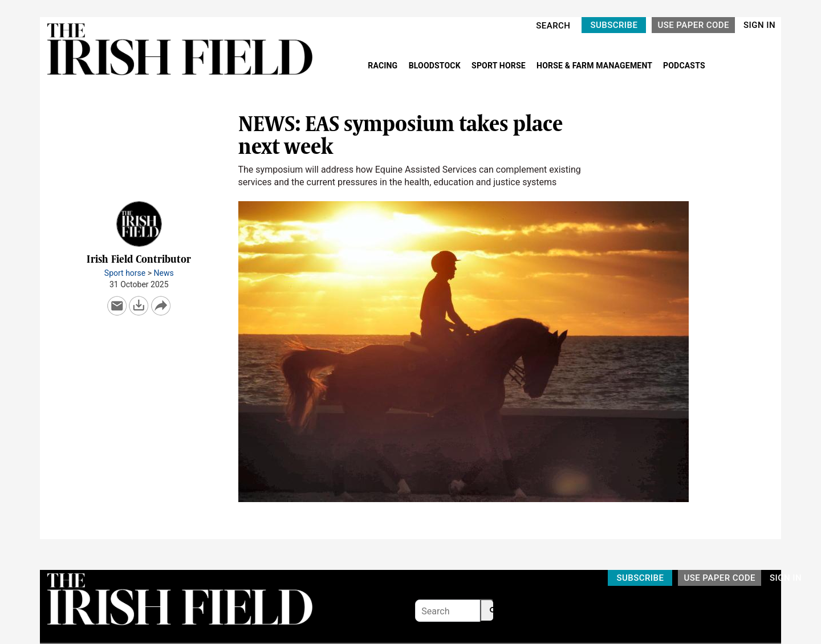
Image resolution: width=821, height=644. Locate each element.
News (164, 273)
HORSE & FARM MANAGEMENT (595, 66)
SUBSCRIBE (614, 25)
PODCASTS (684, 66)
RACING (384, 66)
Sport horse (125, 273)
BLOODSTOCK (436, 66)
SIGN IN (759, 25)
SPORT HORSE (499, 66)
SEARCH (553, 26)
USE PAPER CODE (693, 25)
